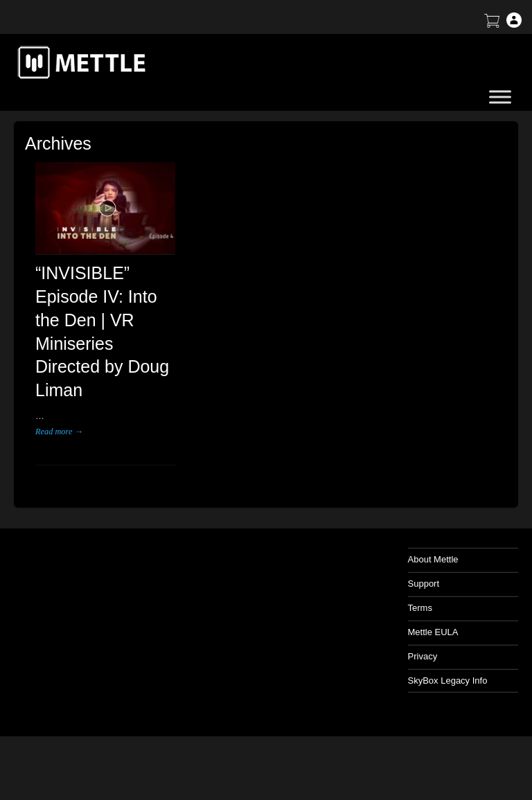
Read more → (59, 432)
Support (424, 584)
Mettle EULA (433, 632)
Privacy (423, 656)
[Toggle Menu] (500, 97)
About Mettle (433, 559)
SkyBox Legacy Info (448, 681)
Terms (420, 608)
